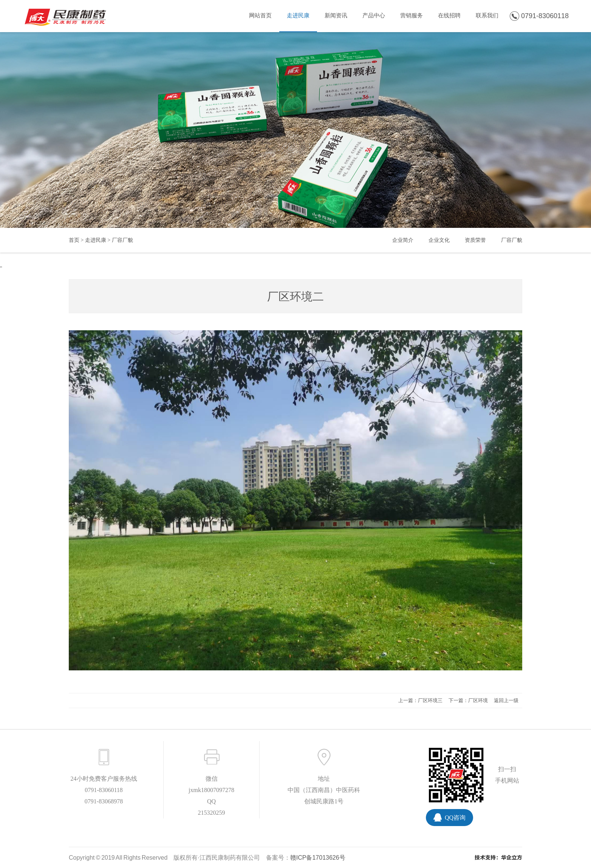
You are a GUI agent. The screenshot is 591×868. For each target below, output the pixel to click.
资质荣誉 (475, 240)
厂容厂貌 (122, 240)
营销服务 (412, 15)
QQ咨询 (455, 818)
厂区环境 (478, 700)
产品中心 (374, 15)
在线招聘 (449, 15)
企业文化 (439, 240)
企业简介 (403, 240)
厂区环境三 (430, 700)
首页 (74, 240)
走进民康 (298, 15)
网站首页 (260, 15)
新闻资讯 (336, 15)
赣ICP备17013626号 (318, 858)
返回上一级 (506, 700)
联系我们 (487, 15)
